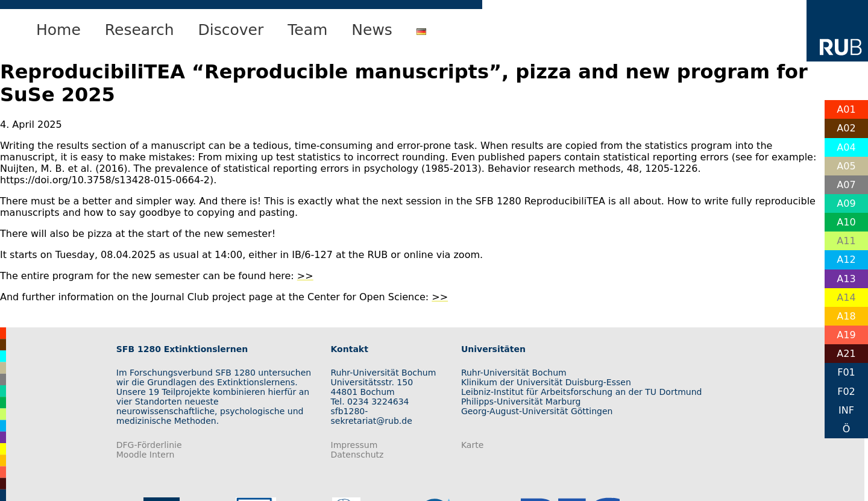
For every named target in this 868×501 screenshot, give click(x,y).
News (372, 30)
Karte (472, 445)
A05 (846, 166)
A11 (846, 241)
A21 (846, 354)
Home (58, 30)
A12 (846, 260)
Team (307, 30)
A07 (846, 185)
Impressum (354, 445)
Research (140, 30)
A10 (846, 222)
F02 (846, 392)
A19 (846, 335)
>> (305, 276)
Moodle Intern (146, 455)
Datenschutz (357, 455)
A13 (846, 279)
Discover (231, 30)
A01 (846, 109)
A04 (846, 147)
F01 (846, 372)
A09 (846, 203)
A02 (846, 128)
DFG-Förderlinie (149, 445)
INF (846, 410)
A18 (846, 316)
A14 (846, 298)
